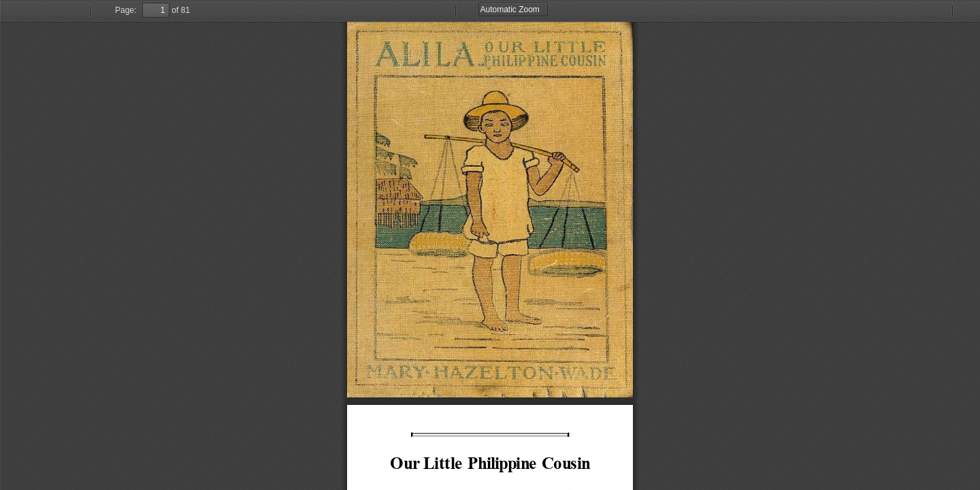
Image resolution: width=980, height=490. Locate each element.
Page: (126, 10)
